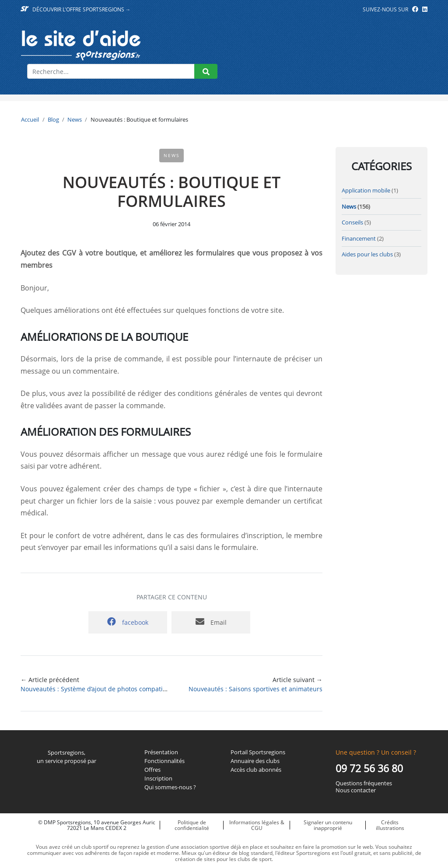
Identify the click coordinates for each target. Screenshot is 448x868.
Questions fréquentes (364, 784)
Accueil (30, 119)
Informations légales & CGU (257, 825)
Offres (152, 770)
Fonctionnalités (164, 761)
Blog (53, 119)
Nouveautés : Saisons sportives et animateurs (255, 689)
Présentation (161, 752)
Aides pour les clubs (367, 254)
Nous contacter (356, 791)
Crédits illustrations (390, 825)
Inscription (158, 779)
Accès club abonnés (256, 770)
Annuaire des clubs (255, 761)
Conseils (352, 222)
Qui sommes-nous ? (170, 787)
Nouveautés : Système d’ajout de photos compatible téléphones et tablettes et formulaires (153, 689)
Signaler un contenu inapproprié (328, 825)
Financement (359, 238)
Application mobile (366, 190)
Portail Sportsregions (258, 752)
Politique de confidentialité (192, 825)
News (75, 119)
